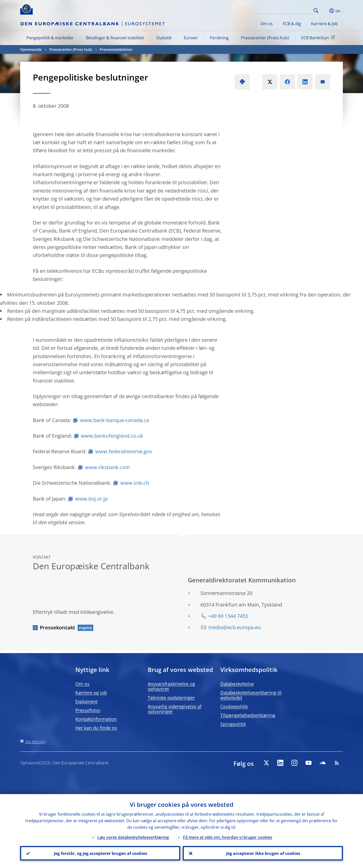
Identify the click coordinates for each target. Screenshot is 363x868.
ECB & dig (292, 24)
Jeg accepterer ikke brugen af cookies (263, 853)
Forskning (219, 38)
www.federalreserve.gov (124, 451)
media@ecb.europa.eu (234, 627)
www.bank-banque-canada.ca (114, 420)
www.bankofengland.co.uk (112, 436)
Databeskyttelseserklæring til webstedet (251, 695)
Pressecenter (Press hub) (265, 38)
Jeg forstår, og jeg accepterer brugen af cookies (100, 853)
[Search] (287, 10)
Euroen (191, 38)
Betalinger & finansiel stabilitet (115, 38)
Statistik (164, 38)
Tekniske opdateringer (171, 698)
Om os (267, 24)
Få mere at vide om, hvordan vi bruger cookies (228, 837)
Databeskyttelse (237, 684)
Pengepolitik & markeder (50, 38)
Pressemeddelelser (116, 49)
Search (316, 11)
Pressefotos (88, 710)
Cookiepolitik (234, 706)
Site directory (35, 742)
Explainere (86, 701)
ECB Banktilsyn (319, 37)
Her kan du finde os (96, 728)
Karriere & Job (324, 24)
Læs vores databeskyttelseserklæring (133, 837)
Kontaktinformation (96, 719)
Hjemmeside (31, 49)
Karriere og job (91, 693)
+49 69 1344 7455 (228, 616)
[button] (325, 11)
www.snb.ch (135, 483)
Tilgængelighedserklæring (248, 715)
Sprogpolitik (233, 724)
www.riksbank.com (108, 467)
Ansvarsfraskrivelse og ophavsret (171, 686)
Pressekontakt (57, 628)
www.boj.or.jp (91, 499)
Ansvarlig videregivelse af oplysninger (175, 709)
